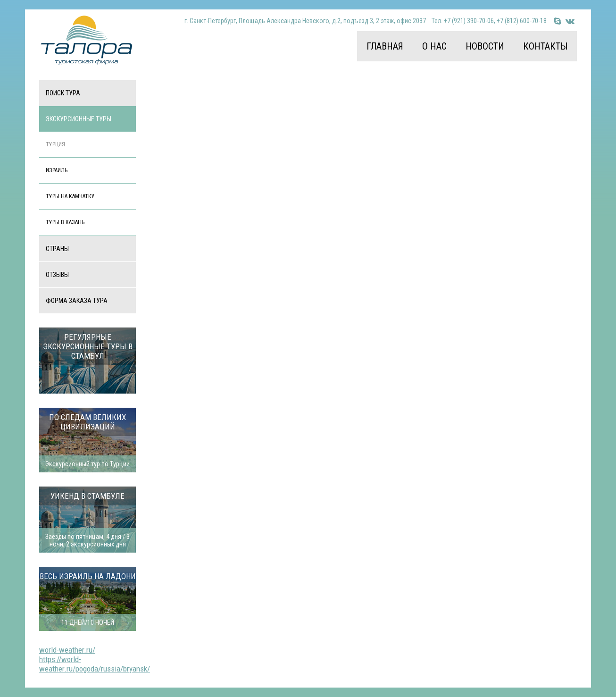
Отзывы (57, 275)
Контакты (545, 46)
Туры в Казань (65, 222)
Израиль (57, 170)
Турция (55, 144)
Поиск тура (63, 93)
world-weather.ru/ (67, 650)
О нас (434, 46)
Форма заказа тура (77, 301)
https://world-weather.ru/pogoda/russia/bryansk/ (95, 664)
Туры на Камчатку (70, 196)
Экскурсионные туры (79, 119)
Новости (485, 46)
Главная (385, 46)
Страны (57, 249)
